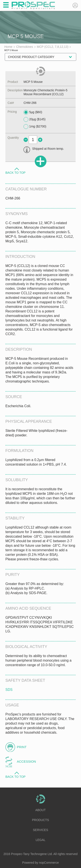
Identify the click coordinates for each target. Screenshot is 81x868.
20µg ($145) (35, 119)
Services (40, 830)
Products (40, 820)
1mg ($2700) (35, 127)
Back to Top (15, 172)
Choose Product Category (31, 57)
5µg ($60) (33, 112)
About (40, 810)
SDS (9, 690)
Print (22, 747)
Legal (40, 840)
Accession (26, 761)
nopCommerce (49, 863)
